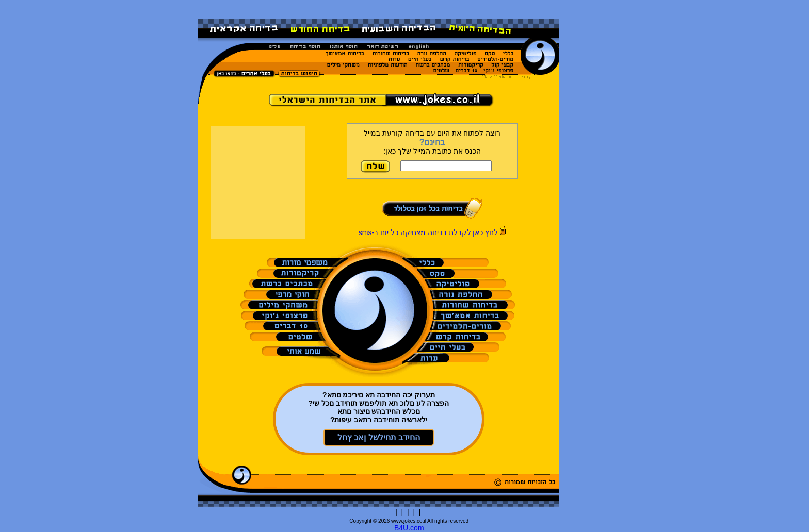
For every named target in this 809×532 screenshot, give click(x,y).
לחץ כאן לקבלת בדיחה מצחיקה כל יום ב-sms (428, 232)
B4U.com (409, 528)
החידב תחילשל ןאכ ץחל (379, 437)
